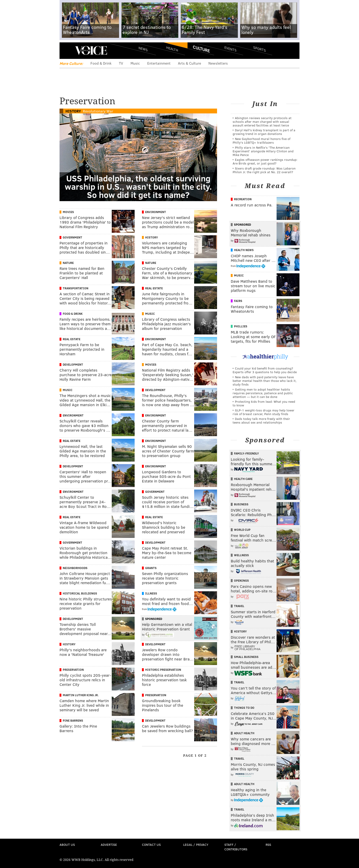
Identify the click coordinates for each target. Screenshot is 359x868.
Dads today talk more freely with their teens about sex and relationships (261, 420)
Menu (67, 51)
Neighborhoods (75, 568)
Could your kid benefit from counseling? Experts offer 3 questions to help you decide (265, 370)
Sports (260, 49)
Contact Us (151, 845)
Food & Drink (101, 63)
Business (241, 504)
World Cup (242, 530)
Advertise (109, 845)
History (73, 111)
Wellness (241, 555)
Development (73, 364)
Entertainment (159, 63)
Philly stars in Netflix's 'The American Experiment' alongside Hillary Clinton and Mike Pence (263, 151)
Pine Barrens (73, 720)
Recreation (243, 199)
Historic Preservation (163, 670)
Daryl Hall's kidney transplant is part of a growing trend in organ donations (264, 132)
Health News (244, 250)
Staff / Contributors (236, 847)
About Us (67, 845)
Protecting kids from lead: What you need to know (264, 403)
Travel (239, 606)
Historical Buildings (80, 593)
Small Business (246, 657)
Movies (68, 212)
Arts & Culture (189, 63)
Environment (156, 212)
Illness (151, 593)
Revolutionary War (98, 111)
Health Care (243, 479)
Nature (68, 263)
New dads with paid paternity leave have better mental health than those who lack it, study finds (265, 381)
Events (230, 49)
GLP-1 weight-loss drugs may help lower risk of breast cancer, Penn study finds (264, 412)
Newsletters (218, 63)
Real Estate (154, 288)
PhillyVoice (91, 50)
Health (172, 49)
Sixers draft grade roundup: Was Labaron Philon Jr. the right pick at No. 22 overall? (264, 170)
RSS (268, 845)
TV (121, 63)
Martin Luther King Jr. (81, 695)
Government (72, 237)
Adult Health (244, 733)
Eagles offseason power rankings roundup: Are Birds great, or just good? (265, 161)
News (143, 49)
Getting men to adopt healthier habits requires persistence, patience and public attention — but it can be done (263, 393)
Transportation (76, 288)
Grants (151, 568)
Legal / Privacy (196, 845)
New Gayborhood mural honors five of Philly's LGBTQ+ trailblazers (261, 141)
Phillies (241, 326)
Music (135, 63)
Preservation (73, 670)
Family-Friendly (246, 453)
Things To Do (244, 708)
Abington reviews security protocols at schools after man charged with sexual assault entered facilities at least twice (262, 122)
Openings (241, 580)
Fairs (238, 301)
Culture (201, 49)
